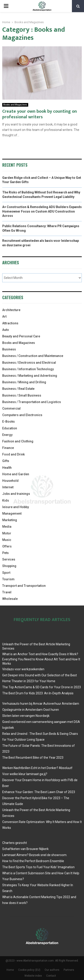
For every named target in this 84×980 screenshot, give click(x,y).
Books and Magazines (15, 105)
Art (4, 316)
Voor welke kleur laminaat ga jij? (25, 774)
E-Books (9, 422)
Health (7, 468)
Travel (7, 592)
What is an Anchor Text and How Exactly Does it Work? (40, 654)
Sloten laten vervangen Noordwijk (26, 716)
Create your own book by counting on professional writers (40, 114)
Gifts (6, 461)
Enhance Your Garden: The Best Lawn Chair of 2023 (39, 792)
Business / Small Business (22, 395)
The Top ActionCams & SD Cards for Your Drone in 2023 (42, 687)
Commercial (11, 408)
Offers (7, 546)
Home (10, 970)
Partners (69, 970)
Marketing (10, 520)
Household (10, 481)
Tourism (8, 579)
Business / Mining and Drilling (24, 382)
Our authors (52, 970)
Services (9, 559)
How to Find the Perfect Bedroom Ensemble (33, 861)
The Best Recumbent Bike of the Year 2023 (33, 758)
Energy (7, 435)
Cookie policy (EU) (29, 970)
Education (10, 428)
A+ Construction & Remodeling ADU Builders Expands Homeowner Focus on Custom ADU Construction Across (42, 211)
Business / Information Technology (28, 369)
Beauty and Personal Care (21, 336)
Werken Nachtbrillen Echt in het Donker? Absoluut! (37, 768)
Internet (8, 487)
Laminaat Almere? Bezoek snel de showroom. (35, 855)
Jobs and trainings (16, 494)
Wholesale (10, 599)
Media (7, 527)
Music (7, 540)
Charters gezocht (15, 843)
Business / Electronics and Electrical (29, 363)
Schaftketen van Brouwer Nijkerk (25, 849)
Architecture (11, 310)
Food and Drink (13, 454)
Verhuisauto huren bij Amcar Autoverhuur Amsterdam (41, 704)
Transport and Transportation (24, 586)
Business (9, 349)
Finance (8, 448)
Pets (5, 553)
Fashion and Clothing (18, 441)
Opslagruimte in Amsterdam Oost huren (31, 710)
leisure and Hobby (16, 507)
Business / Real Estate (18, 389)
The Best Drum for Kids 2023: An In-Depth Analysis (38, 693)
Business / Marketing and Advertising (30, 376)
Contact (51, 976)
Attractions (10, 323)
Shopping (9, 566)
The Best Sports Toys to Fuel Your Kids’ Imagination (38, 867)
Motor (7, 533)
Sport (6, 573)
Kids (6, 500)
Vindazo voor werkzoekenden (23, 669)
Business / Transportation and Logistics (32, 402)
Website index (33, 976)
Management (12, 514)
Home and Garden (16, 474)
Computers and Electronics (22, 415)
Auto (6, 330)
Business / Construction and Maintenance (33, 356)
